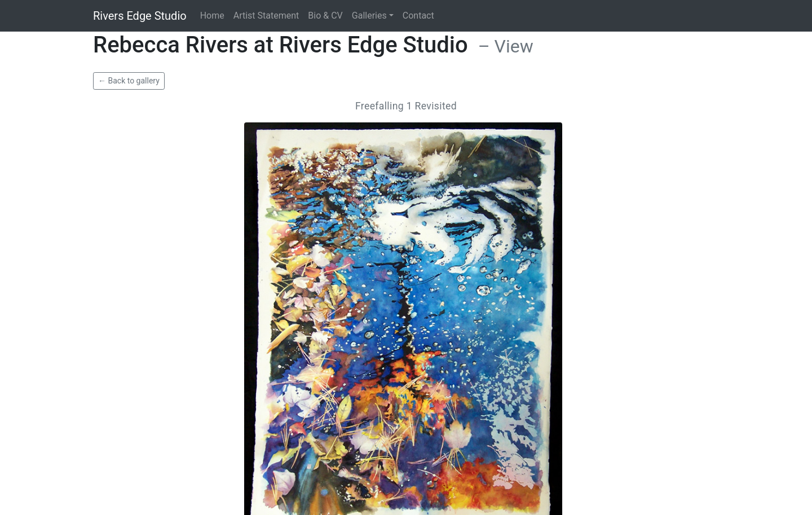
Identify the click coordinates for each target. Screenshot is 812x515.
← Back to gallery (129, 81)
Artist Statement (266, 16)
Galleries (369, 16)
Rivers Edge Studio (140, 16)
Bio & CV (325, 16)
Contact (418, 16)
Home (212, 16)
